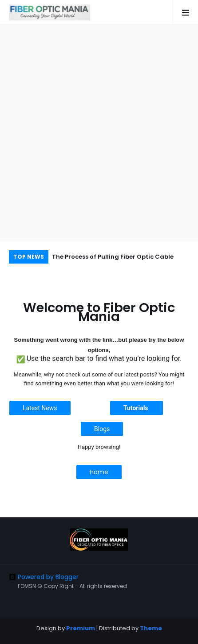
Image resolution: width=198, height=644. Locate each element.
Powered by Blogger (44, 577)
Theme (151, 628)
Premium (81, 628)
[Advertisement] (99, 133)
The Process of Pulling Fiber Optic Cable (113, 257)
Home (99, 472)
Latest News (40, 408)
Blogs (102, 429)
